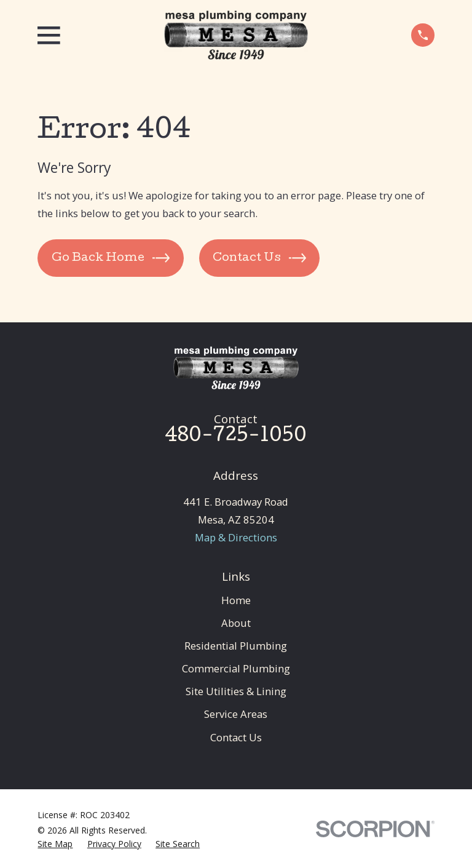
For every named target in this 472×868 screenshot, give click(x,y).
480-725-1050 (236, 437)
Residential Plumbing (236, 646)
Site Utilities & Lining (236, 691)
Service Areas (236, 714)
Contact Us (236, 737)
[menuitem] (55, 844)
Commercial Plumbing (236, 668)
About (236, 623)
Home (236, 600)
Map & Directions (236, 537)
